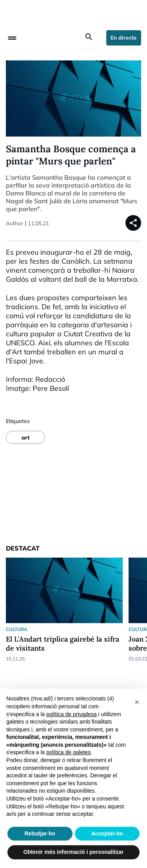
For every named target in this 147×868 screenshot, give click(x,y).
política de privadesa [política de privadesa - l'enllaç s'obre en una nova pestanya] (71, 714)
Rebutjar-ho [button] (40, 833)
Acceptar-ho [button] (107, 833)
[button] (137, 701)
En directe (124, 38)
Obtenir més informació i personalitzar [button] (74, 852)
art (26, 438)
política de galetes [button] (68, 752)
